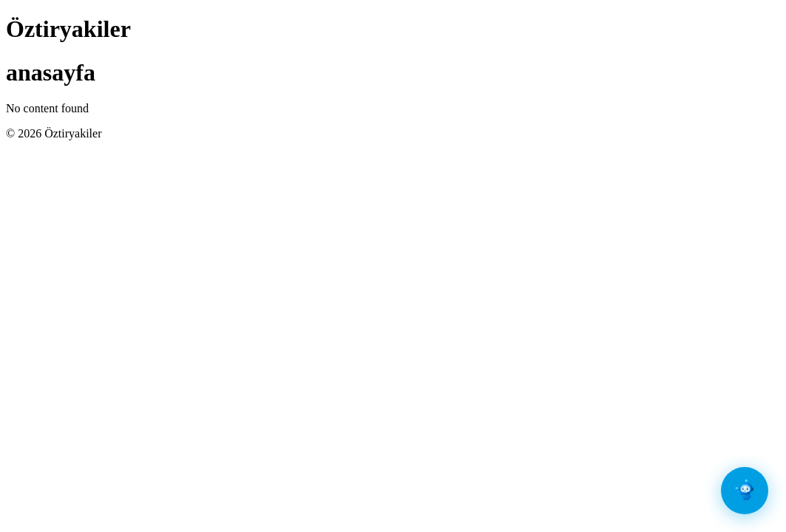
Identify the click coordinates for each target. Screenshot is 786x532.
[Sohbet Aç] (745, 491)
